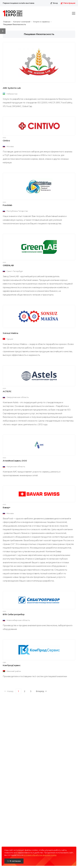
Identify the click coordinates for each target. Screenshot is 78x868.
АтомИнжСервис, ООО (15, 461)
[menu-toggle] (74, 13)
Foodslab (7, 205)
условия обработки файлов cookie (40, 855)
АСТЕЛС (7, 391)
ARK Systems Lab (12, 88)
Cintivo (6, 141)
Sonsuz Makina (10, 333)
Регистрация (68, 3)
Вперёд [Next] (41, 691)
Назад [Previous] (9, 691)
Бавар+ (7, 507)
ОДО (4, 663)
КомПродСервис (12, 665)
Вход (54, 3)
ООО (4, 138)
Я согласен (15, 861)
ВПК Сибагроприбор (14, 614)
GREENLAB (8, 265)
